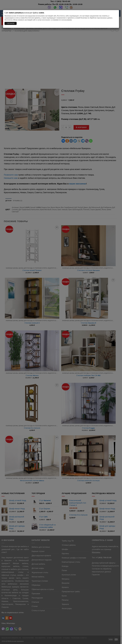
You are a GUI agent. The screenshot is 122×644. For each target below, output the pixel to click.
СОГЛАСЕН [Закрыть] (11, 23)
